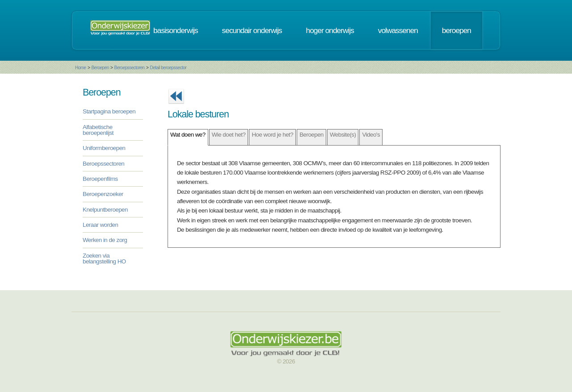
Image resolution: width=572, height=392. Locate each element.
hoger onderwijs (330, 30)
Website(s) (343, 135)
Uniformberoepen (104, 148)
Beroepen (100, 68)
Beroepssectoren (130, 68)
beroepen (456, 30)
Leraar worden (100, 225)
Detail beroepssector (168, 68)
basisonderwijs (176, 30)
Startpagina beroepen (109, 111)
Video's (371, 135)
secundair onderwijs (252, 30)
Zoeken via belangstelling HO (104, 259)
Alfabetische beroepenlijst (98, 130)
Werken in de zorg (105, 240)
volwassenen (398, 30)
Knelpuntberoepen (105, 210)
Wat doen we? (188, 135)
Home (81, 68)
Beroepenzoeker (103, 194)
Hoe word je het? (272, 135)
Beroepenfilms (100, 179)
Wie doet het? (229, 135)
